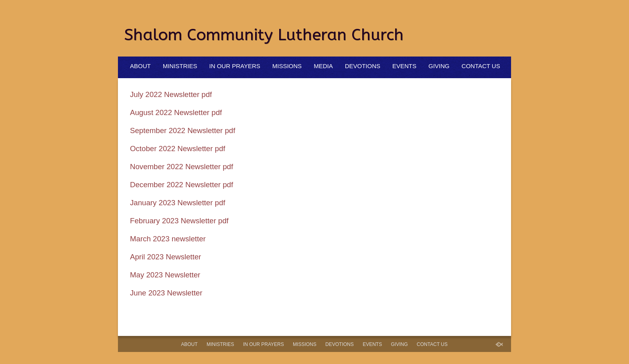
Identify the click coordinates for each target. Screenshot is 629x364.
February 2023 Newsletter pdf (179, 221)
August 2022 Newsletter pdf (176, 112)
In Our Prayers (235, 66)
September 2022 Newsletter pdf (183, 130)
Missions (287, 66)
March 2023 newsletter (168, 239)
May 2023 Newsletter (165, 275)
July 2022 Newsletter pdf (171, 94)
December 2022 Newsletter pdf (182, 185)
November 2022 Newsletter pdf (182, 167)
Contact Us (481, 66)
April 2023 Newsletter (165, 257)
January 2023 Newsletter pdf (178, 203)
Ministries (180, 66)
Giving (439, 66)
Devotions (363, 66)
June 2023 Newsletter (166, 293)
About (140, 66)
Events (404, 66)
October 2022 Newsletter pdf (178, 149)
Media (323, 66)
